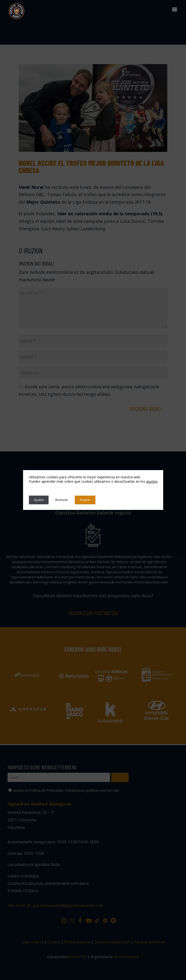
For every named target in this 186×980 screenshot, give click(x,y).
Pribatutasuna (77, 942)
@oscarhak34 (126, 957)
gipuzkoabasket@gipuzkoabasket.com (68, 905)
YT (90, 920)
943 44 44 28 (19, 905)
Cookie (54, 942)
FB (82, 920)
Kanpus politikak (150, 942)
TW (74, 920)
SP (107, 920)
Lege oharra (32, 942)
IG (65, 920)
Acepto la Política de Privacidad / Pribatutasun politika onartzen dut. (64, 790)
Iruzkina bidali (145, 409)
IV (115, 920)
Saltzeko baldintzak (112, 942)
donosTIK (78, 957)
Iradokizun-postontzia (93, 613)
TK (99, 920)
